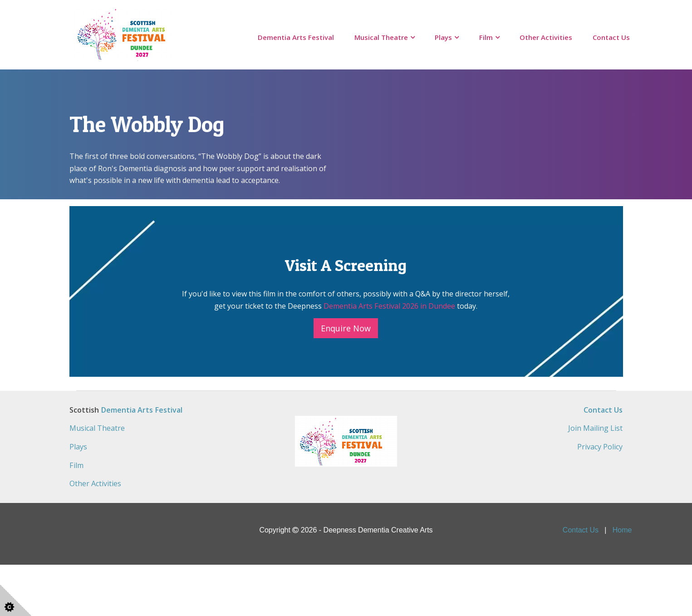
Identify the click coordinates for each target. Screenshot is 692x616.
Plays (443, 37)
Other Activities (546, 37)
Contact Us (611, 37)
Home (622, 581)
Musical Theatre (381, 37)
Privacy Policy (600, 498)
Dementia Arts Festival (296, 37)
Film (486, 37)
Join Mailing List (595, 480)
